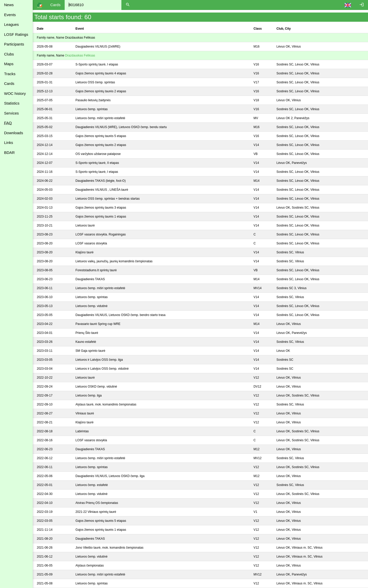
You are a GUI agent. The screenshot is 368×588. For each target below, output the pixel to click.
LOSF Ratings (16, 34)
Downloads (14, 133)
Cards (9, 83)
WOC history (15, 93)
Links (9, 143)
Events (10, 15)
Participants (14, 44)
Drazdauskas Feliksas (80, 55)
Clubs (9, 54)
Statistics (12, 103)
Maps (9, 64)
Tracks (10, 74)
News (9, 5)
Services (11, 113)
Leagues (11, 24)
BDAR (9, 152)
